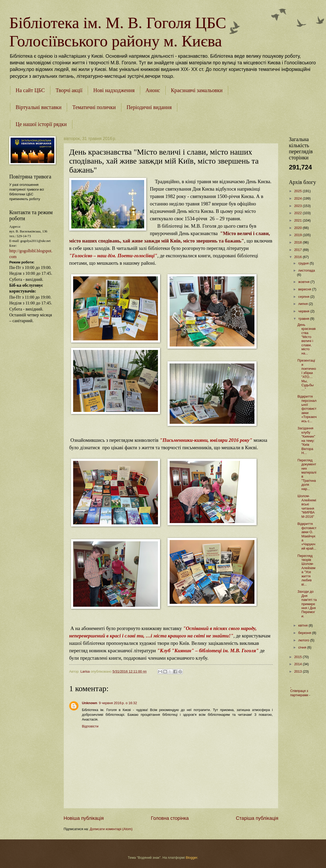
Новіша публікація (84, 818)
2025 (298, 191)
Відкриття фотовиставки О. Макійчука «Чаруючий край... (307, 536)
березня (305, 633)
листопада (307, 270)
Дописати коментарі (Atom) (111, 829)
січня (303, 647)
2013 (298, 671)
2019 (298, 235)
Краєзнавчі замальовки (197, 90)
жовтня (304, 282)
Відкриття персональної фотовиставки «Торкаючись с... (307, 409)
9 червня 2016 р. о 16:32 (118, 703)
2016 (298, 257)
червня (304, 311)
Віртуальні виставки (39, 107)
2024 (298, 198)
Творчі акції (69, 90)
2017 (298, 250)
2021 (298, 220)
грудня (304, 263)
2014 (298, 664)
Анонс (153, 90)
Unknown (90, 703)
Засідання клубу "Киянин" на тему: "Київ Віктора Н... (306, 440)
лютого (304, 640)
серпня (304, 297)
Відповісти (90, 726)
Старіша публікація (257, 818)
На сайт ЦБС (30, 90)
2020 (298, 228)
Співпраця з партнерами (300, 693)
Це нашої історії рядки (41, 124)
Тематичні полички (94, 107)
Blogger (192, 858)
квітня (303, 625)
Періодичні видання (149, 107)
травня (304, 319)
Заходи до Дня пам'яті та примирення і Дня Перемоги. (307, 604)
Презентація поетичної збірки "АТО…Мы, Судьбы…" (307, 375)
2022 (298, 213)
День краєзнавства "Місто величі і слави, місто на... (307, 339)
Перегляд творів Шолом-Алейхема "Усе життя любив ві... (306, 570)
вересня (305, 289)
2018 (298, 242)
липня (303, 304)
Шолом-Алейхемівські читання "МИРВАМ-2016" (307, 506)
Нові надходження (114, 90)
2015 (298, 657)
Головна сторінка (170, 818)
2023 (298, 206)
